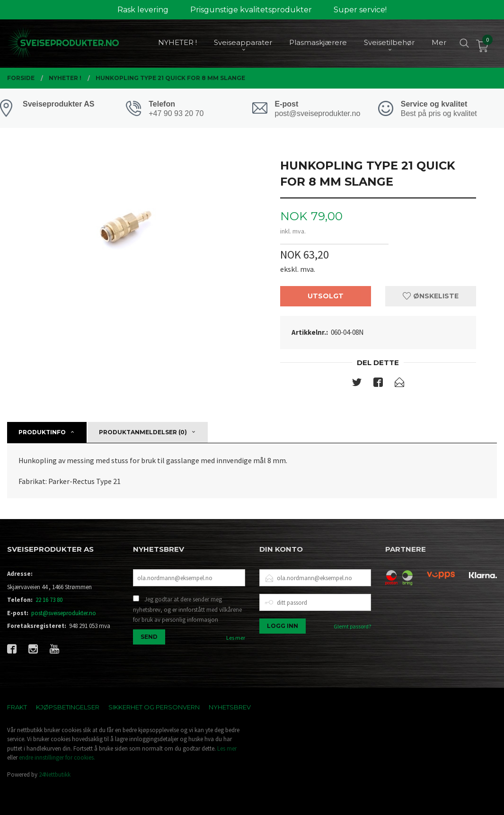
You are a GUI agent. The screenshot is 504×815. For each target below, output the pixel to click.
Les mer (236, 638)
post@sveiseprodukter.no (64, 613)
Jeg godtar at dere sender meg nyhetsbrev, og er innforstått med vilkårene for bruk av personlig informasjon (187, 609)
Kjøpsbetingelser (68, 707)
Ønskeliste (431, 296)
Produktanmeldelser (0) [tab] (143, 432)
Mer (439, 43)
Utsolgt (326, 296)
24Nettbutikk (55, 775)
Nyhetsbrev (230, 707)
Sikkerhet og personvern (154, 707)
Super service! (360, 10)
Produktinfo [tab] (42, 432)
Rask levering (143, 10)
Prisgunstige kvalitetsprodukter (251, 10)
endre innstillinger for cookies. (57, 757)
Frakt (17, 707)
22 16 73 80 (49, 600)
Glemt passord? (352, 626)
